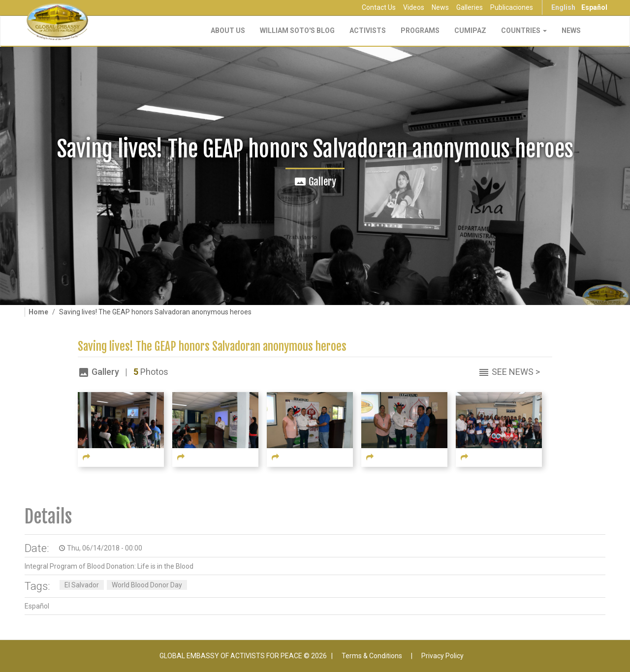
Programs (420, 31)
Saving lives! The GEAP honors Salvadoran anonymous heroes (212, 347)
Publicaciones (512, 7)
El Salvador (82, 585)
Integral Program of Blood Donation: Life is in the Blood (109, 566)
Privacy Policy (442, 656)
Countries (524, 31)
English (563, 7)
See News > (516, 372)
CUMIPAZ (470, 31)
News (440, 7)
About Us (228, 31)
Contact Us (379, 7)
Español (594, 7)
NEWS (571, 31)
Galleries (470, 7)
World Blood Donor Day (147, 585)
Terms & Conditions (372, 656)
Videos (414, 7)
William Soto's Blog (297, 31)
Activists (368, 31)
